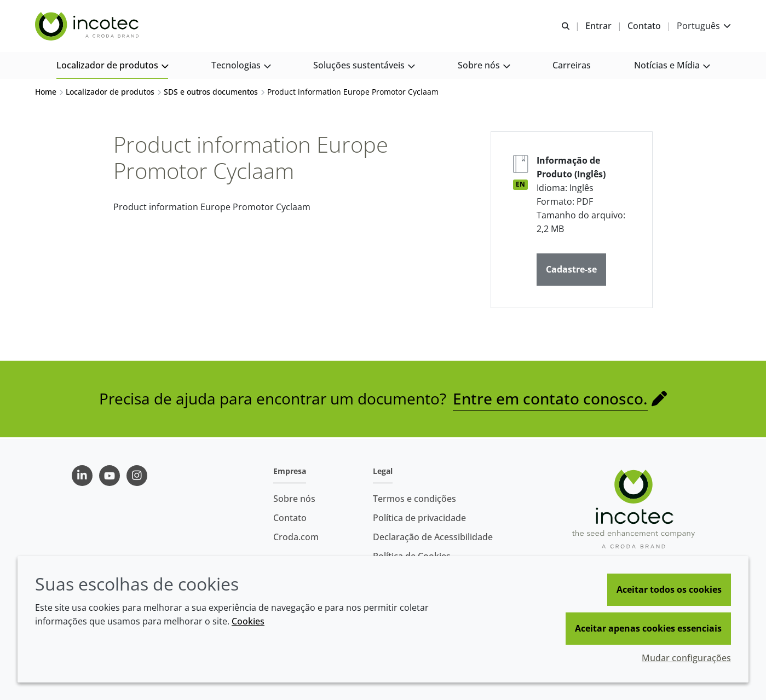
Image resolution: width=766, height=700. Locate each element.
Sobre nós (294, 499)
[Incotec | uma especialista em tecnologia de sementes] (88, 26)
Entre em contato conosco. (550, 400)
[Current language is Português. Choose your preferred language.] (704, 26)
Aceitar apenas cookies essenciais (648, 628)
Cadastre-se (571, 271)
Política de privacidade (419, 518)
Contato (290, 518)
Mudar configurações (686, 658)
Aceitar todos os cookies (669, 589)
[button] (112, 66)
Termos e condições (414, 499)
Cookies (248, 621)
